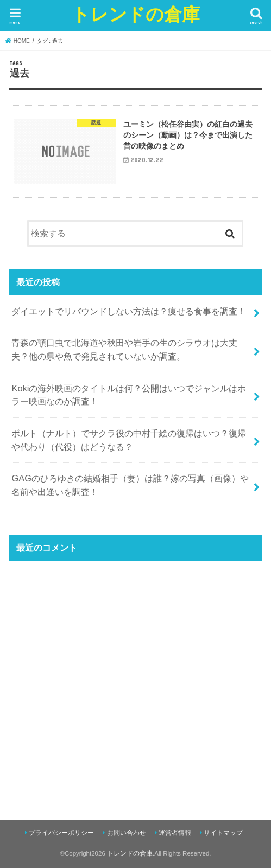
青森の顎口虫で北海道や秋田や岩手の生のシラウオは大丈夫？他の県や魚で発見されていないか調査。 (124, 349)
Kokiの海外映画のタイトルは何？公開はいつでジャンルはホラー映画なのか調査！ (129, 395)
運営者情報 (175, 833)
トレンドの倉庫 (136, 14)
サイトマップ (223, 833)
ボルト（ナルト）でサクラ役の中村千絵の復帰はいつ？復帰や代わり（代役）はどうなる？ (129, 440)
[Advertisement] (135, 691)
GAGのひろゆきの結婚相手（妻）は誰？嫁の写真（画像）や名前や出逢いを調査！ (130, 485)
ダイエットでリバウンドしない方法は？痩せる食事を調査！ (129, 311)
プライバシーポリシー (61, 833)
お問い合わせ (127, 833)
